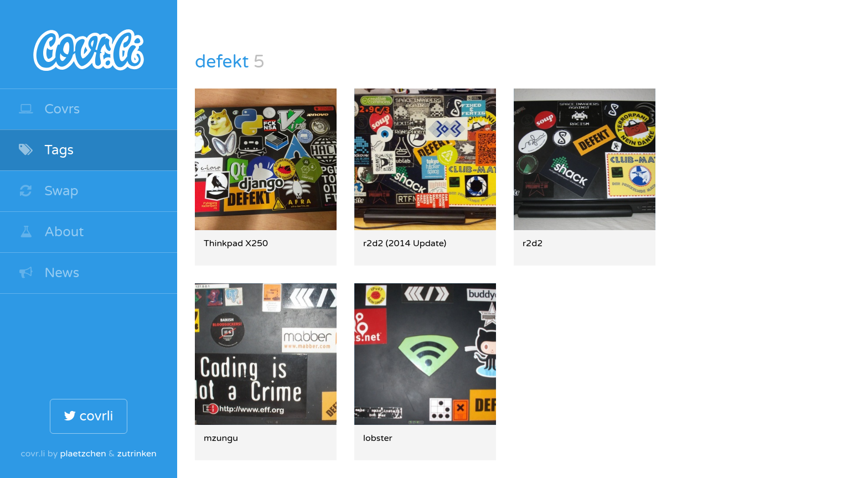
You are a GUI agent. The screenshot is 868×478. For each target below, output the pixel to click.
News (48, 273)
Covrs (49, 109)
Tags (46, 150)
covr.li (89, 44)
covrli (88, 416)
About (51, 232)
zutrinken (137, 454)
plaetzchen (83, 454)
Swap (48, 191)
